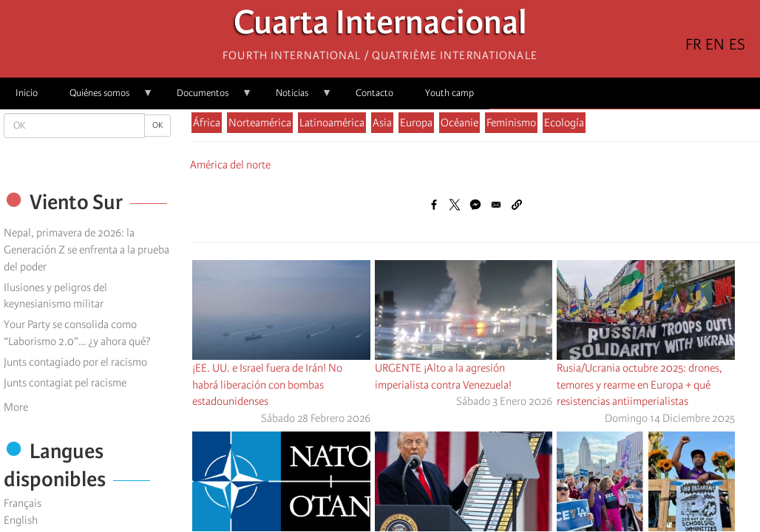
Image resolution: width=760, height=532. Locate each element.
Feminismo (511, 123)
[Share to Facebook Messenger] (475, 205)
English (21, 520)
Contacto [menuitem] (374, 93)
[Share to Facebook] (434, 205)
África (207, 123)
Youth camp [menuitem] (449, 93)
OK (157, 125)
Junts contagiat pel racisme (65, 383)
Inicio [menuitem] (27, 93)
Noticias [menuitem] (296, 98)
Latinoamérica (332, 123)
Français (23, 503)
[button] (517, 205)
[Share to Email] (496, 205)
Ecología (564, 123)
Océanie (459, 123)
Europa (416, 123)
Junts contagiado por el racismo (75, 362)
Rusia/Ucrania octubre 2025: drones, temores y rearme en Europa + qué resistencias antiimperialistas (639, 385)
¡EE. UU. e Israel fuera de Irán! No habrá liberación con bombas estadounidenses (267, 385)
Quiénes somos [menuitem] (104, 98)
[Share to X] (455, 205)
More (16, 407)
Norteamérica (260, 123)
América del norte (230, 165)
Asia (382, 123)
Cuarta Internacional (380, 26)
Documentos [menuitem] (207, 98)
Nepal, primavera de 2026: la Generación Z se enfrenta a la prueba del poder (86, 250)
